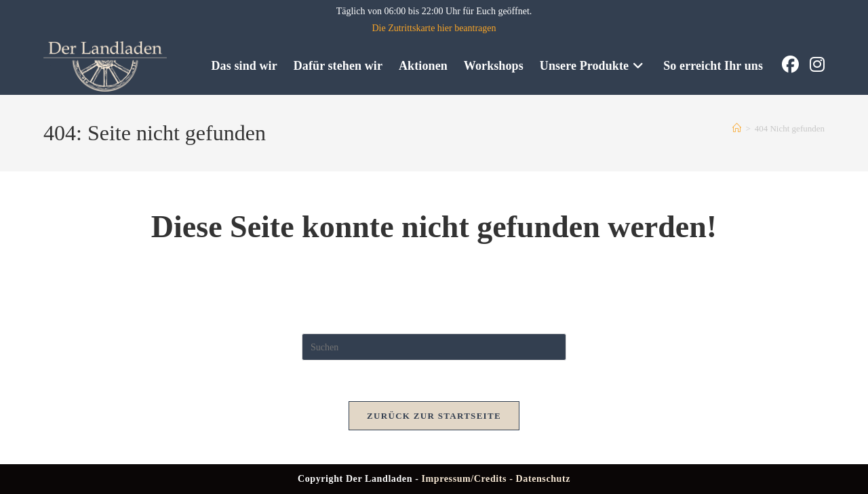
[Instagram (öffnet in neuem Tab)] (817, 65)
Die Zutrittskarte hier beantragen (434, 28)
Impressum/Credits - (469, 479)
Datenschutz (543, 479)
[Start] (737, 128)
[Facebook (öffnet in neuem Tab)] (790, 65)
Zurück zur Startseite (434, 416)
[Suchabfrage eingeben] (434, 347)
